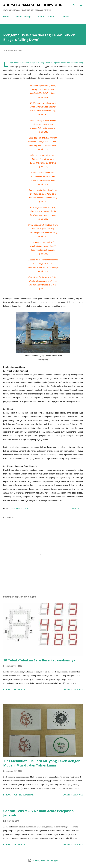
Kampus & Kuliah (46, 17)
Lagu (12, 509)
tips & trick (22, 509)
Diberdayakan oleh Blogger (43, 860)
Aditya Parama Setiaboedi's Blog (33, 5)
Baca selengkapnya (73, 690)
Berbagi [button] (76, 509)
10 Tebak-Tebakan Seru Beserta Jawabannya (39, 660)
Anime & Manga (24, 17)
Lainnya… (66, 17)
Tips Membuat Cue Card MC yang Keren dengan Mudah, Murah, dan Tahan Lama (42, 763)
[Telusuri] (75, 5)
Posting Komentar (24, 795)
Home (6, 17)
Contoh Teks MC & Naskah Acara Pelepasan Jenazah (39, 813)
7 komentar (20, 690)
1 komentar (20, 845)
